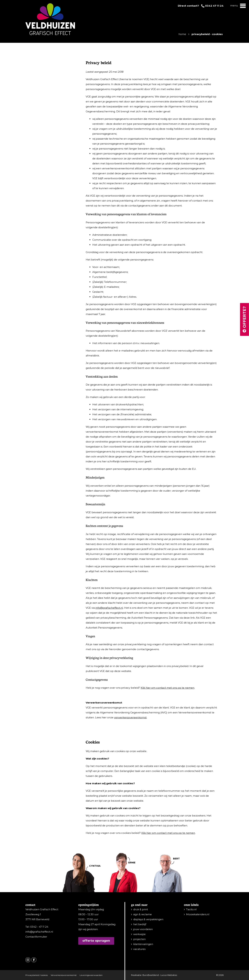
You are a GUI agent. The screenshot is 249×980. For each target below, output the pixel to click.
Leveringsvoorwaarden (91, 975)
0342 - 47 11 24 (39, 927)
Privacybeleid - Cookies (207, 34)
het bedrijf (140, 924)
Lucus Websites (169, 975)
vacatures (139, 949)
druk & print (141, 909)
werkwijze (139, 934)
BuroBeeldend (151, 975)
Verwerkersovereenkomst (64, 975)
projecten (139, 939)
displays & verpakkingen (148, 919)
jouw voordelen (143, 929)
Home (182, 34)
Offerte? (244, 320)
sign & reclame (142, 914)
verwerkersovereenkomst (130, 717)
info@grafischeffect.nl (109, 608)
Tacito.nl (191, 909)
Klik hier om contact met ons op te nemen (168, 688)
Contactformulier (36, 937)
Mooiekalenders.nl (198, 914)
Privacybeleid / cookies (37, 975)
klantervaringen (143, 944)
